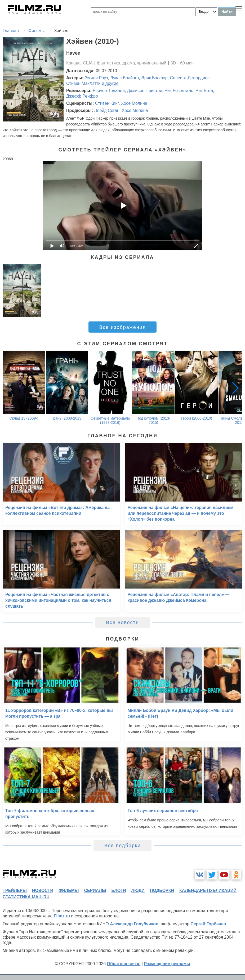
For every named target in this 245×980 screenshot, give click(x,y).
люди (138, 890)
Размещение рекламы (167, 964)
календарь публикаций (208, 890)
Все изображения (122, 327)
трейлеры (15, 890)
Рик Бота (204, 91)
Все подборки (122, 846)
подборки (162, 890)
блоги (119, 890)
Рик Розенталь (179, 91)
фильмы (69, 890)
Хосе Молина (134, 103)
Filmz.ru (62, 916)
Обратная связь (124, 964)
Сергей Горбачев (208, 924)
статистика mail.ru (26, 897)
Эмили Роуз (96, 78)
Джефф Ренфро (82, 96)
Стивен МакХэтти (83, 83)
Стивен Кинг (107, 103)
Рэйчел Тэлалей (109, 91)
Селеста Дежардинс (190, 78)
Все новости (122, 622)
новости (43, 890)
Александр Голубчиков (134, 924)
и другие (110, 83)
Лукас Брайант (124, 78)
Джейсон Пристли (145, 91)
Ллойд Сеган (107, 110)
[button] (235, 388)
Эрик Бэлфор (154, 78)
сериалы (95, 890)
